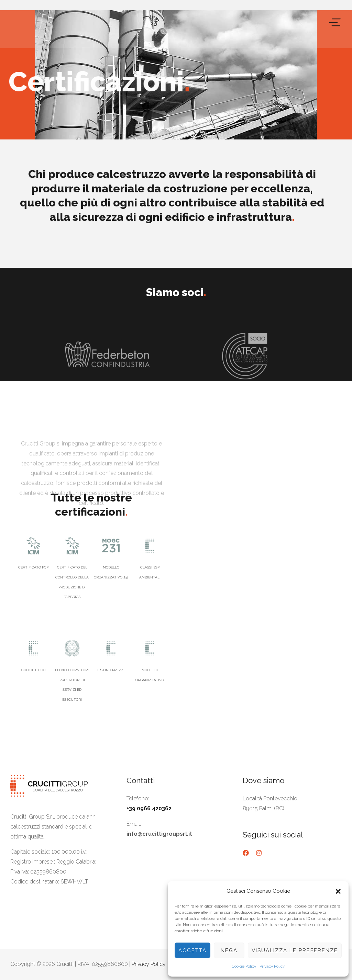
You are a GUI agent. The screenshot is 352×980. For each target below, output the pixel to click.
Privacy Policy (272, 966)
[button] (338, 891)
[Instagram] (259, 853)
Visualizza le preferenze (295, 950)
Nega (229, 950)
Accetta (192, 950)
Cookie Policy (244, 966)
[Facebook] (246, 853)
